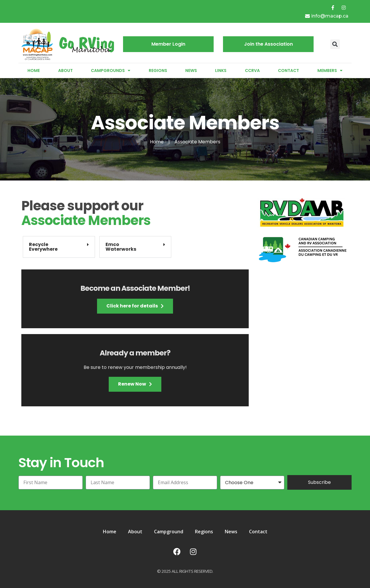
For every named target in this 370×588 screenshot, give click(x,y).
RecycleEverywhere (43, 247)
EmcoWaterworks (121, 247)
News (191, 71)
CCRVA (252, 71)
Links (221, 71)
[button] (335, 44)
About (65, 71)
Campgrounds (111, 71)
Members (330, 71)
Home (34, 71)
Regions (158, 71)
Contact (288, 71)
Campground (169, 532)
